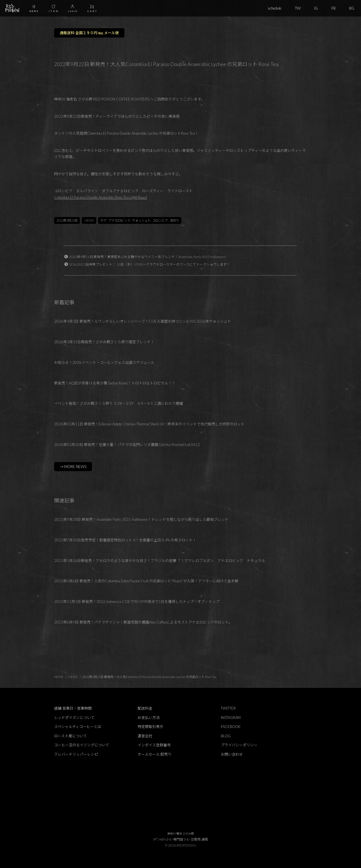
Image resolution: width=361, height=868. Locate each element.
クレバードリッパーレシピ (76, 754)
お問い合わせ (232, 754)
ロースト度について (71, 736)
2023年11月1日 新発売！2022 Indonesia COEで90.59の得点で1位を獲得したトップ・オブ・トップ (137, 602)
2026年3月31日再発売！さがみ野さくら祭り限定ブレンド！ (104, 342)
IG (316, 8)
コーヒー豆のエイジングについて (82, 745)
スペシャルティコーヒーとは (78, 727)
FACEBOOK (231, 727)
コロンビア (160, 220)
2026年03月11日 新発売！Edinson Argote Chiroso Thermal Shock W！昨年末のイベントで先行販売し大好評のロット (149, 424)
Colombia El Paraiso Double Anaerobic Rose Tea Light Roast (101, 197)
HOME (59, 677)
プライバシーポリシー (239, 745)
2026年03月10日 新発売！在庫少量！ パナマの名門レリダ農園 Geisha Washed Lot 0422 (127, 445)
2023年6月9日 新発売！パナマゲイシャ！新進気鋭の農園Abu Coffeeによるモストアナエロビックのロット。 (143, 622)
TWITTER (228, 708)
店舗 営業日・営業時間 (73, 708)
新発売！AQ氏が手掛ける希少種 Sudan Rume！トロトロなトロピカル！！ (115, 383)
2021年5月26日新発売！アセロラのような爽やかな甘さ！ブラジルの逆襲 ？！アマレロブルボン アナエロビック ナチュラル (160, 561)
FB (334, 8)
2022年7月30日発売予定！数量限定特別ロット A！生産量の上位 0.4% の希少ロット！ (125, 540)
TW (298, 8)
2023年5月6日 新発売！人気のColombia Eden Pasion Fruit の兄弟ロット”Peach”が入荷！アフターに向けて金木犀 (146, 581)
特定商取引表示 (150, 727)
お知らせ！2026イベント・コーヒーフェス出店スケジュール (104, 362)
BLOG (226, 736)
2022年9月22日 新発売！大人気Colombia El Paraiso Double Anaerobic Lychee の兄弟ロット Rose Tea (149, 677)
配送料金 (145, 708)
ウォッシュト (141, 220)
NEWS (89, 220)
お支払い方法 (149, 718)
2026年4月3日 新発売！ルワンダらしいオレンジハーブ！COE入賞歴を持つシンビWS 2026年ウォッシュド (143, 321)
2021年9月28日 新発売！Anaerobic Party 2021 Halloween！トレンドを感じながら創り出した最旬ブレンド (141, 519)
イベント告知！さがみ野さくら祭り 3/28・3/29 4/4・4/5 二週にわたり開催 (119, 403)
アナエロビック (119, 220)
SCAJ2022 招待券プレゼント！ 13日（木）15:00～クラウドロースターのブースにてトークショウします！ (150, 264)
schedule (275, 8)
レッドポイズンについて (74, 718)
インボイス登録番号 (154, 745)
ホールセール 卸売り (155, 754)
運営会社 (145, 736)
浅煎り (174, 220)
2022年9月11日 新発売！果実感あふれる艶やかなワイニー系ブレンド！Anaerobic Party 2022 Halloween (147, 257)
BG (352, 8)
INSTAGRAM (231, 718)
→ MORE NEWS (73, 467)
